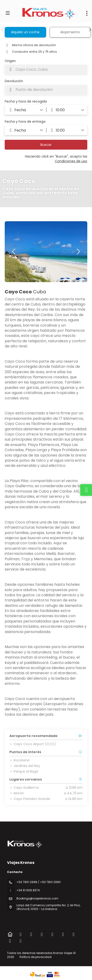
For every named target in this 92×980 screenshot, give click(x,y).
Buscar (46, 145)
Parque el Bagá (24, 771)
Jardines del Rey (25, 766)
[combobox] (46, 69)
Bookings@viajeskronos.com (37, 898)
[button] (2, 30)
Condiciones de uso (71, 161)
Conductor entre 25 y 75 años (31, 52)
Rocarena (19, 760)
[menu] (87, 13)
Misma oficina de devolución (30, 45)
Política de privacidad (36, 957)
